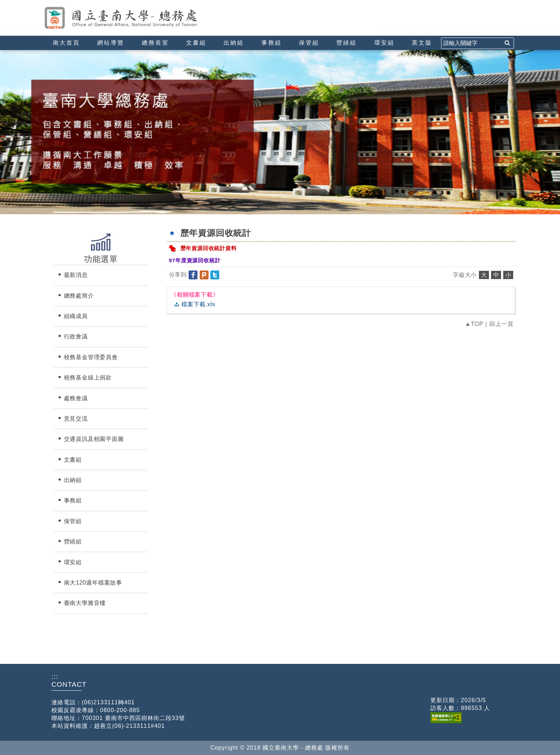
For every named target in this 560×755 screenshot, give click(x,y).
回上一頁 (501, 324)
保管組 (309, 43)
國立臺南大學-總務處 (135, 18)
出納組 (234, 43)
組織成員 (76, 316)
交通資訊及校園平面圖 (94, 439)
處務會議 (76, 398)
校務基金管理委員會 (91, 357)
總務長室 (155, 43)
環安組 (384, 43)
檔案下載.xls (198, 304)
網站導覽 (111, 43)
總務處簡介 (79, 296)
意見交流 (76, 419)
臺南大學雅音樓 (85, 603)
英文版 (422, 43)
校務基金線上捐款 (88, 377)
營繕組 (347, 43)
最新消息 (76, 275)
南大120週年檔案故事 (93, 583)
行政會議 (76, 336)
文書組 (196, 43)
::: (47, 3)
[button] (194, 275)
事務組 (272, 43)
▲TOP (474, 324)
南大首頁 (66, 43)
